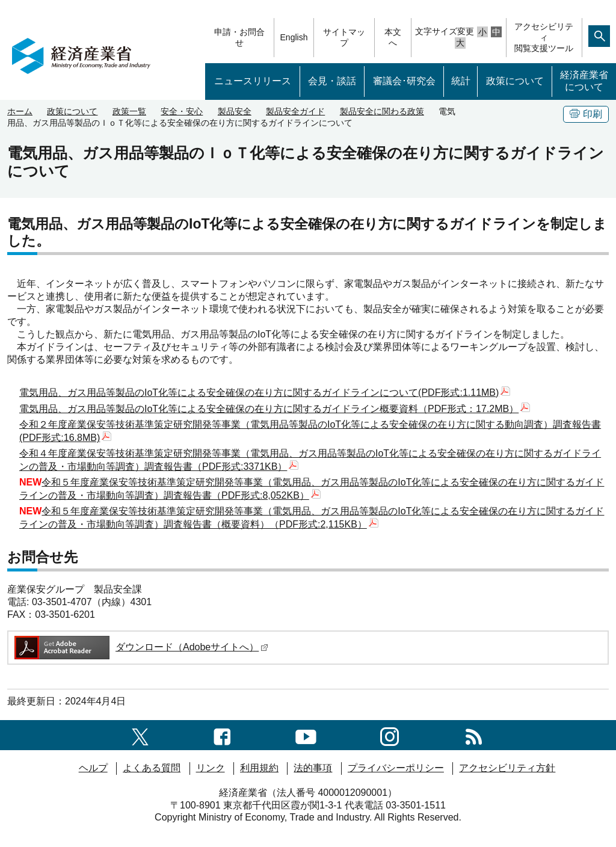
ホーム (20, 111)
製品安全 (235, 111)
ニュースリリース (253, 81)
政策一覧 (129, 111)
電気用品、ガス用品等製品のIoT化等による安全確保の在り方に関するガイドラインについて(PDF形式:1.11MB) (259, 393)
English (294, 37)
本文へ (393, 37)
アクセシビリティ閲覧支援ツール (544, 37)
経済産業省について (584, 81)
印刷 (586, 114)
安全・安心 (182, 111)
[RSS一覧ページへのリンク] (474, 735)
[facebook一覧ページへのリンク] (222, 735)
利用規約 (259, 768)
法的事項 (313, 768)
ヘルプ (93, 768)
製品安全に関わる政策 (382, 111)
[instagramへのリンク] (390, 735)
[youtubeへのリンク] (306, 735)
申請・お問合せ (239, 37)
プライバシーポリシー (396, 768)
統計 (461, 81)
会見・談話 (332, 81)
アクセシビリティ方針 (507, 768)
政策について (515, 81)
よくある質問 (152, 768)
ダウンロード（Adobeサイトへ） (140, 647)
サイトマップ (344, 37)
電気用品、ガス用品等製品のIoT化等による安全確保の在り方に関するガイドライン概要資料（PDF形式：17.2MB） (269, 409)
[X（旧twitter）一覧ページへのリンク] (140, 735)
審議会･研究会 (404, 81)
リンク (211, 768)
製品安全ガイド (295, 111)
